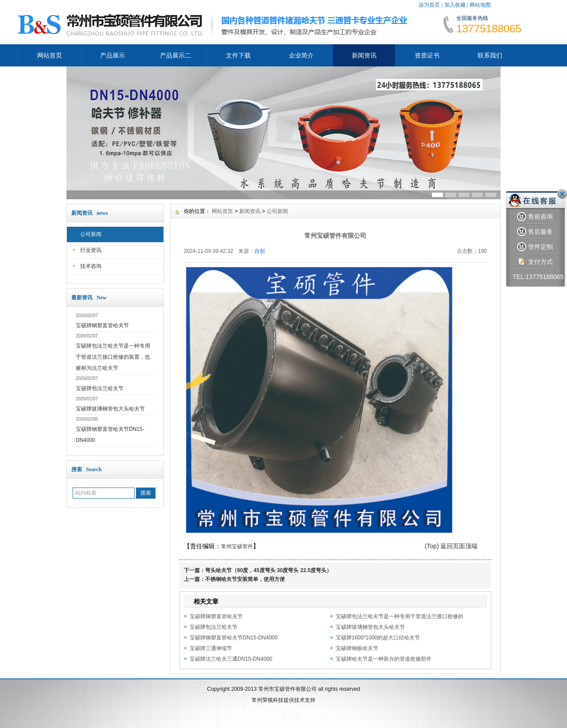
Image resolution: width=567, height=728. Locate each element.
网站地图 (480, 5)
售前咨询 (535, 217)
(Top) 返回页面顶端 (451, 546)
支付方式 (535, 262)
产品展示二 (175, 55)
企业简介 (301, 55)
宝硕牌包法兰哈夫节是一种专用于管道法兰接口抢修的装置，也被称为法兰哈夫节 (113, 357)
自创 (260, 251)
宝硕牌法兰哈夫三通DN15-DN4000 (231, 659)
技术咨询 (91, 266)
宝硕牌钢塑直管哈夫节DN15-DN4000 (234, 638)
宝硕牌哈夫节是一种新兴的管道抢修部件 (384, 659)
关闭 (562, 194)
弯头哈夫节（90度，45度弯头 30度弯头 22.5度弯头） (268, 570)
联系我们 (490, 55)
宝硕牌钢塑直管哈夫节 (102, 325)
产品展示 (113, 55)
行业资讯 (91, 250)
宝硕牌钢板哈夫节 (357, 648)
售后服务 (535, 232)
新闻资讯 (364, 55)
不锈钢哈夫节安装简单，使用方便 (245, 579)
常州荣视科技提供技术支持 (283, 700)
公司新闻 (91, 234)
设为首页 (429, 5)
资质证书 (427, 55)
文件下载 (238, 55)
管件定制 (535, 247)
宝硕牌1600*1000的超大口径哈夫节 (378, 638)
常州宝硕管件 (237, 546)
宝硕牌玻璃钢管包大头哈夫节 (110, 409)
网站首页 (50, 55)
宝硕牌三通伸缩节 (211, 648)
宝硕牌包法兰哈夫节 (100, 388)
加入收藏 (455, 5)
